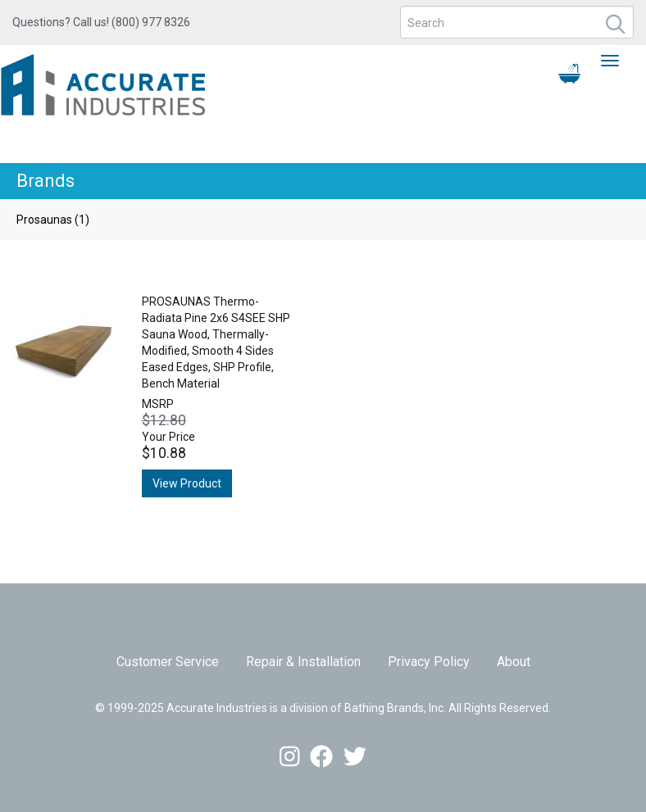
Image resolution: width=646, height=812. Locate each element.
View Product (187, 483)
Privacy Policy (429, 662)
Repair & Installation (303, 662)
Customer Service (168, 662)
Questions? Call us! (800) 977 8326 (101, 22)
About (514, 662)
